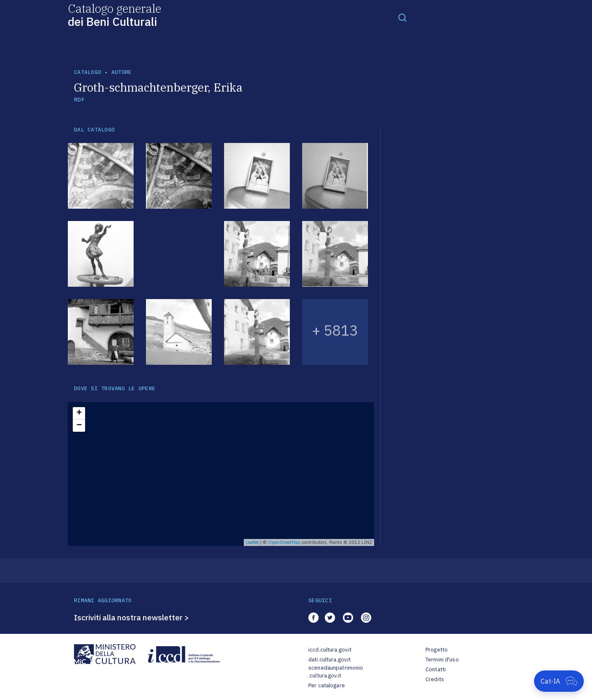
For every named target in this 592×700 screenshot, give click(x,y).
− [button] (79, 426)
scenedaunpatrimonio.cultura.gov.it (336, 672)
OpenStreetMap (284, 542)
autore (122, 72)
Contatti (436, 669)
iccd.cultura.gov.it (330, 650)
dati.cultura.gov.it (330, 660)
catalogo (88, 72)
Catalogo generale (114, 15)
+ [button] (79, 413)
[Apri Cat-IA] (559, 681)
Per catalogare (327, 685)
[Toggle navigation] (402, 17)
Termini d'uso (442, 660)
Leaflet (252, 542)
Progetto (437, 650)
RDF (79, 100)
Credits (435, 679)
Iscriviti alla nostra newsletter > (132, 617)
